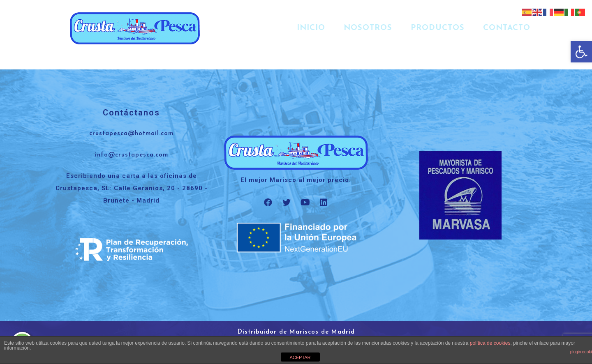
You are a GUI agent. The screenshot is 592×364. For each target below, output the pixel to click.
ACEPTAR (300, 357)
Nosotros (368, 28)
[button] (581, 52)
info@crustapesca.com (132, 155)
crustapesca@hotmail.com (131, 134)
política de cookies (490, 343)
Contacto (507, 28)
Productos (438, 28)
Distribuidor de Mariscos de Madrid (296, 332)
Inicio (311, 28)
